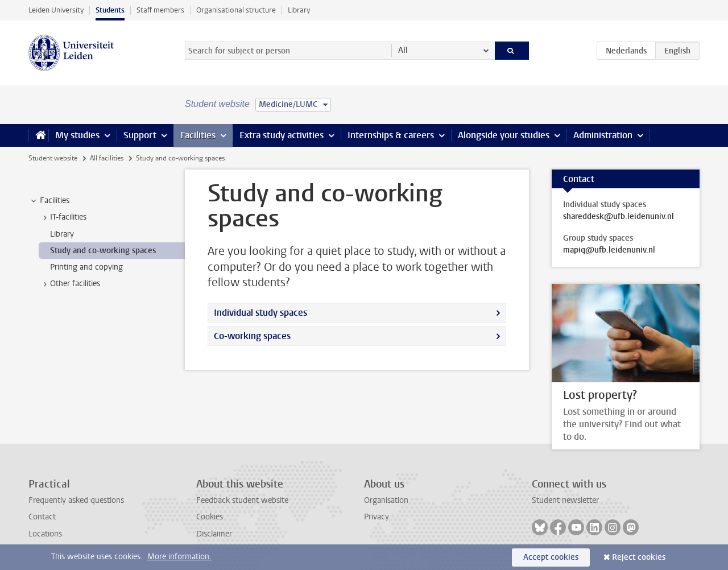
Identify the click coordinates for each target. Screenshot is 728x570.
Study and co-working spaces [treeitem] (103, 251)
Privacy (377, 517)
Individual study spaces (260, 313)
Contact (42, 517)
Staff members (160, 10)
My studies (77, 135)
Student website (53, 158)
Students (110, 10)
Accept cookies (551, 557)
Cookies (210, 517)
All (403, 50)
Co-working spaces (252, 336)
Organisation (386, 500)
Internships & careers (391, 135)
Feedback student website (242, 500)
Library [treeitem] (62, 234)
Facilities (198, 135)
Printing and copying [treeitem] (86, 267)
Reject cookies (639, 557)
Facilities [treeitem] (49, 201)
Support (140, 135)
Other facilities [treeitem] (70, 284)
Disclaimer (214, 534)
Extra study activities (282, 135)
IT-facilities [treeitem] (63, 217)
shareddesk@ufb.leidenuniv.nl (619, 217)
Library (299, 10)
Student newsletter (565, 500)
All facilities (107, 158)
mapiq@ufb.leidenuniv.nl (609, 250)
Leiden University (56, 10)
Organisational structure (236, 10)
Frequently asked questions (76, 500)
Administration (603, 135)
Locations (45, 534)
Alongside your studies (504, 135)
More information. (179, 557)
